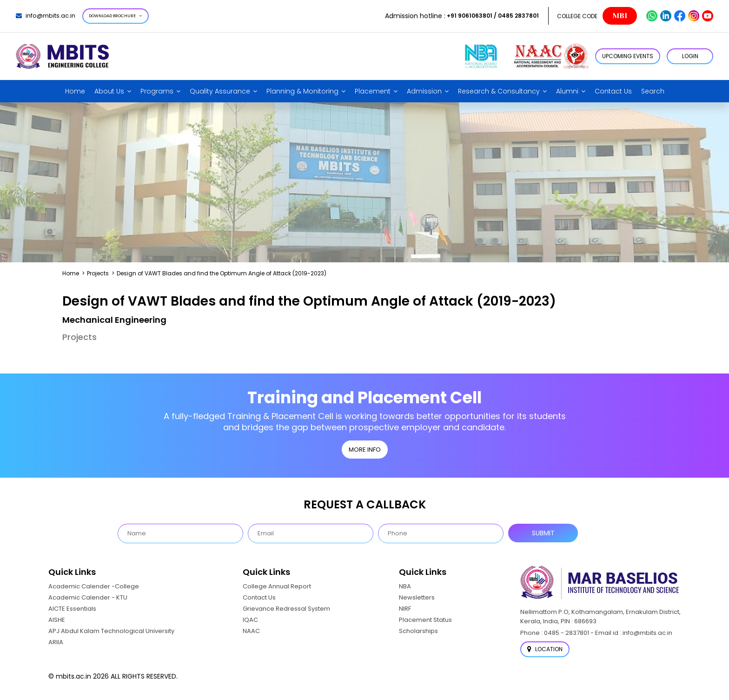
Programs (157, 91)
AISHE (57, 620)
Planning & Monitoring (302, 91)
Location (545, 649)
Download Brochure (116, 16)
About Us (109, 91)
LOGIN (690, 56)
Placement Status (425, 620)
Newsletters (417, 597)
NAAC (251, 631)
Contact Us (613, 91)
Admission (424, 91)
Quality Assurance (220, 91)
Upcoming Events (628, 56)
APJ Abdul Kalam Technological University (111, 631)
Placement (373, 91)
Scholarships (418, 631)
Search (653, 91)
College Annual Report (277, 586)
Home (75, 91)
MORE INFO (365, 450)
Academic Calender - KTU (88, 597)
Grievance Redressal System (286, 609)
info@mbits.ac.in (46, 16)
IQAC (250, 620)
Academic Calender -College (94, 586)
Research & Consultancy (499, 91)
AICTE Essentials (72, 609)
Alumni (567, 91)
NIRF (405, 609)
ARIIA (56, 642)
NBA (405, 586)
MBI (620, 16)
